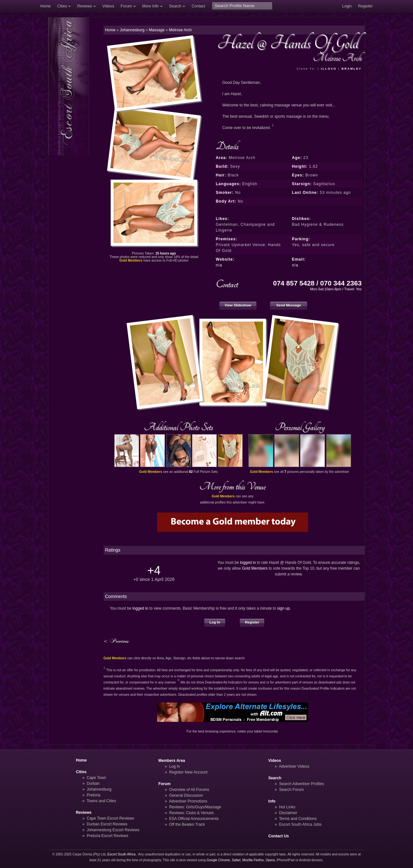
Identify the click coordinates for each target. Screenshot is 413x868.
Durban (93, 783)
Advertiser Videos (294, 766)
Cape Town (96, 778)
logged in (248, 563)
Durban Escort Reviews (107, 824)
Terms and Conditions (298, 819)
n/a (219, 265)
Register (365, 6)
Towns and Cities (101, 801)
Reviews (85, 6)
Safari (236, 860)
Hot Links (287, 807)
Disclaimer (288, 813)
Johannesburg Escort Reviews (113, 830)
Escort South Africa (121, 854)
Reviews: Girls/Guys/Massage (195, 807)
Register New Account (188, 772)
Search (175, 6)
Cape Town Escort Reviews (111, 818)
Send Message (289, 305)
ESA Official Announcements (194, 819)
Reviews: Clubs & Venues (191, 813)
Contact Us (279, 836)
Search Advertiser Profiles (302, 784)
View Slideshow (238, 305)
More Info (151, 6)
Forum (126, 6)
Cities (62, 6)
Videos (108, 6)
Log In (215, 622)
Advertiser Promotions (188, 801)
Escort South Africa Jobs (300, 824)
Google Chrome (218, 860)
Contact (198, 6)
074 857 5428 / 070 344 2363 (317, 283)
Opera (270, 860)
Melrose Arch (180, 30)
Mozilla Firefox (253, 860)
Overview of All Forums (189, 790)
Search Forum (292, 790)
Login (347, 6)
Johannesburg (99, 789)
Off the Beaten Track (187, 824)
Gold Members (255, 568)
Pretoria (94, 795)
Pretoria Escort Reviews (108, 836)
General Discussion (186, 795)
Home (45, 6)
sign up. (284, 608)
